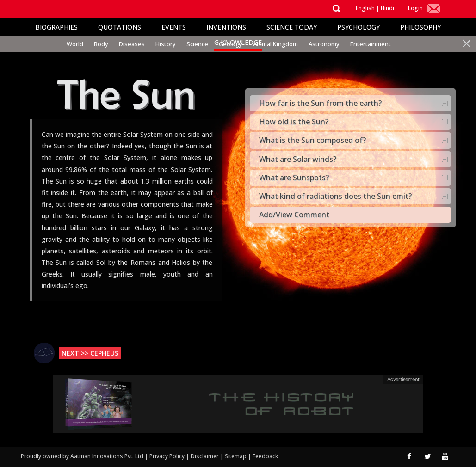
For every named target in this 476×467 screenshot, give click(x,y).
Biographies (56, 27)
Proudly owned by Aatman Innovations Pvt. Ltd (82, 456)
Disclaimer (205, 456)
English (365, 8)
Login (415, 8)
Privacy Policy (168, 456)
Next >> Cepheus (90, 353)
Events (174, 27)
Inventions (226, 27)
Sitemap (236, 456)
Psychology (359, 27)
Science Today (292, 27)
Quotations (120, 27)
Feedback (265, 456)
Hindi (387, 8)
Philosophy (420, 27)
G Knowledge (238, 42)
